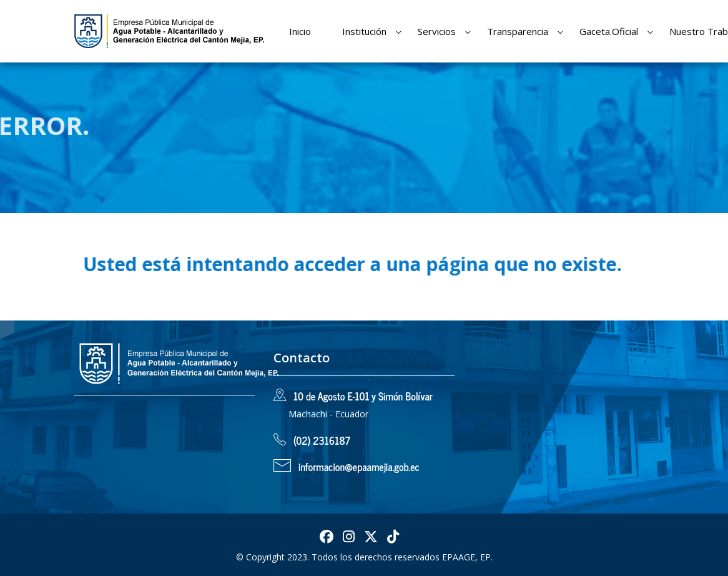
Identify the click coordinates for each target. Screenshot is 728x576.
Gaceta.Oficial (609, 31)
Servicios (437, 31)
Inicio (300, 31)
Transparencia (518, 31)
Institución (364, 31)
